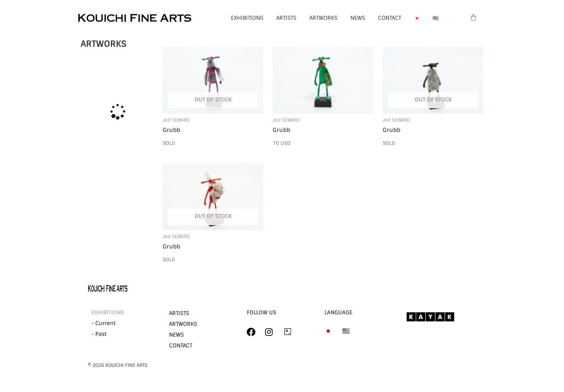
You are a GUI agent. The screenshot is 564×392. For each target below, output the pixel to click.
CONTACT (390, 18)
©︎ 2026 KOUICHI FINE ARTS (118, 365)
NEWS (358, 18)
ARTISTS (286, 18)
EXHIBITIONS (247, 18)
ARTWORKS (323, 18)
